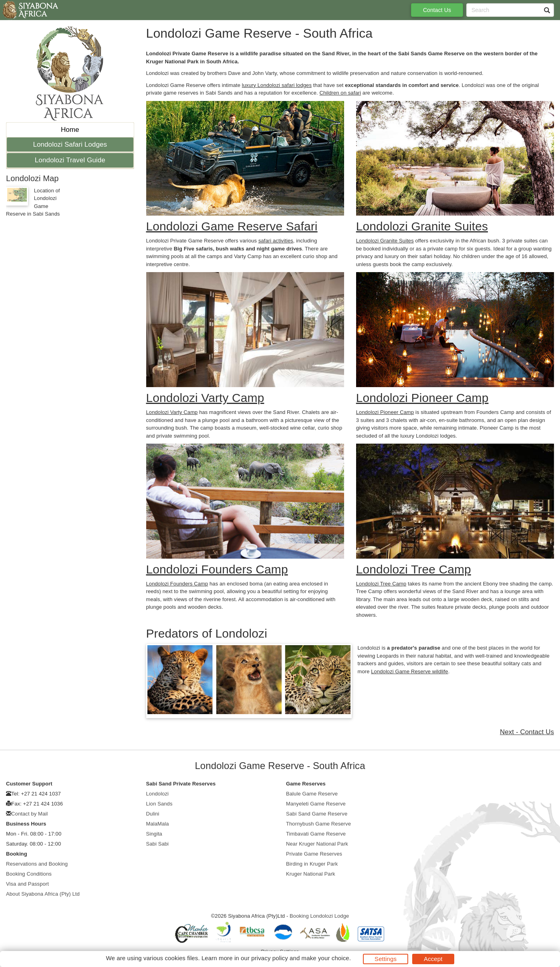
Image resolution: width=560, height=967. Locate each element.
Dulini (153, 814)
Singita (154, 834)
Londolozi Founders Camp (177, 584)
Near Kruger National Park (317, 844)
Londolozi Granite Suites (385, 241)
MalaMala (158, 824)
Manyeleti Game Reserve (316, 804)
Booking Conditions (29, 874)
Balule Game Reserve (312, 794)
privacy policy (269, 958)
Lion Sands (159, 804)
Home (70, 130)
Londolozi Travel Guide (70, 160)
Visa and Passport (27, 884)
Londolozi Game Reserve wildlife (409, 671)
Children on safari (340, 93)
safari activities (276, 241)
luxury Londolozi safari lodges (277, 85)
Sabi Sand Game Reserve (317, 814)
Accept (433, 959)
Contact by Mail (29, 814)
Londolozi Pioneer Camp (385, 412)
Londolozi (158, 794)
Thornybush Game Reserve (318, 824)
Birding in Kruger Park (312, 864)
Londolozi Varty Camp (172, 412)
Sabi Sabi (158, 844)
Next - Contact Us (527, 732)
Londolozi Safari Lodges (70, 144)
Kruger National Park (311, 874)
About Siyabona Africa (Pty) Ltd (43, 894)
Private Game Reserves (314, 854)
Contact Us (437, 10)
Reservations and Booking (37, 864)
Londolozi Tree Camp (381, 584)
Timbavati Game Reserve (316, 834)
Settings (386, 959)
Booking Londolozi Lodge (319, 916)
